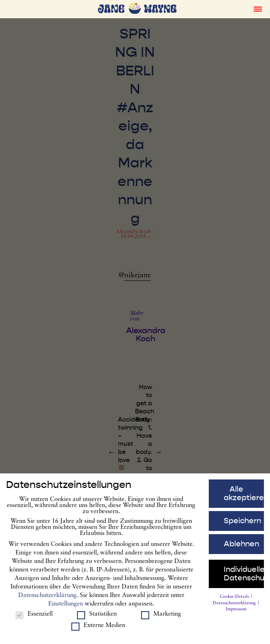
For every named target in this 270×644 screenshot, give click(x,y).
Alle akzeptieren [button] (244, 498)
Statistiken (97, 619)
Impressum (236, 614)
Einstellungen (66, 608)
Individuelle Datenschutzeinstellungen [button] (244, 578)
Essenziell (34, 619)
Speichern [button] (242, 525)
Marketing (161, 619)
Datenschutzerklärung (47, 600)
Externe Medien (98, 630)
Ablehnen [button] (241, 548)
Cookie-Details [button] (235, 601)
